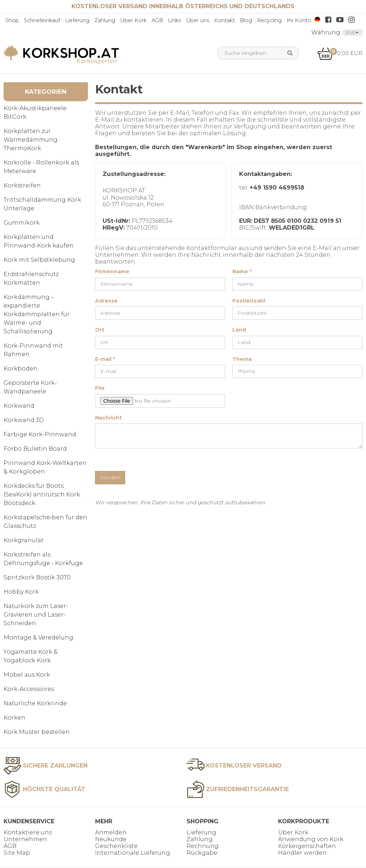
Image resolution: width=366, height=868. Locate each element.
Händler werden (302, 853)
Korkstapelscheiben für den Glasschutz (45, 522)
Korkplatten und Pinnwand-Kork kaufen (39, 241)
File (100, 388)
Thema (242, 359)
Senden (110, 477)
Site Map (17, 853)
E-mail (105, 359)
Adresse (106, 301)
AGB (157, 20)
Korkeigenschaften (307, 846)
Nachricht (108, 418)
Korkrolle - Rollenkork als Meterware (41, 167)
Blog (246, 20)
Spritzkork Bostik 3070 (37, 577)
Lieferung (77, 20)
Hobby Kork (21, 592)
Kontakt (224, 20)
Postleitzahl (249, 301)
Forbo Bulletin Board (35, 449)
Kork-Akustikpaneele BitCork (35, 112)
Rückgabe (202, 853)
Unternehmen (25, 839)
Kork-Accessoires (29, 689)
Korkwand (19, 406)
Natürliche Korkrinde (35, 703)
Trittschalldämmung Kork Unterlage (42, 204)
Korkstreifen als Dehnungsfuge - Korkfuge (43, 559)
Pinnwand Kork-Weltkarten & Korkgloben (45, 467)
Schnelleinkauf (42, 20)
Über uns (197, 20)
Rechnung (203, 846)
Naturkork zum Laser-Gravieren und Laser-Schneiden (36, 615)
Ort (100, 330)
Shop (12, 20)
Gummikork (22, 223)
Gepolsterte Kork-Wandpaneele (30, 387)
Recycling (269, 20)
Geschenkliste (116, 846)
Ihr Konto (299, 20)
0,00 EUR (340, 53)
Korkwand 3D (24, 420)
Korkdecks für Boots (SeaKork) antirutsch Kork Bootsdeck (42, 494)
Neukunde (111, 839)
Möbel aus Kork (27, 675)
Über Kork (133, 20)
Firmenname (112, 272)
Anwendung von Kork (311, 839)
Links (174, 20)
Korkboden (21, 369)
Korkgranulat (24, 540)
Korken (14, 718)
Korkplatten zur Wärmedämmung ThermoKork (31, 140)
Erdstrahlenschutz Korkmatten (31, 278)
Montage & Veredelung (38, 637)
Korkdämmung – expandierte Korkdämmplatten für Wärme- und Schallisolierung (37, 314)
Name (242, 272)
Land (239, 330)
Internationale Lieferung (133, 853)
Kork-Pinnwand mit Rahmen (33, 350)
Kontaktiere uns (28, 832)
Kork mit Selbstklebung (39, 260)
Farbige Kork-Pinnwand (40, 434)
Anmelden (111, 832)
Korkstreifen (22, 185)
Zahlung (105, 20)
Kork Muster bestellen (37, 732)
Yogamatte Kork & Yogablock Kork (31, 656)
